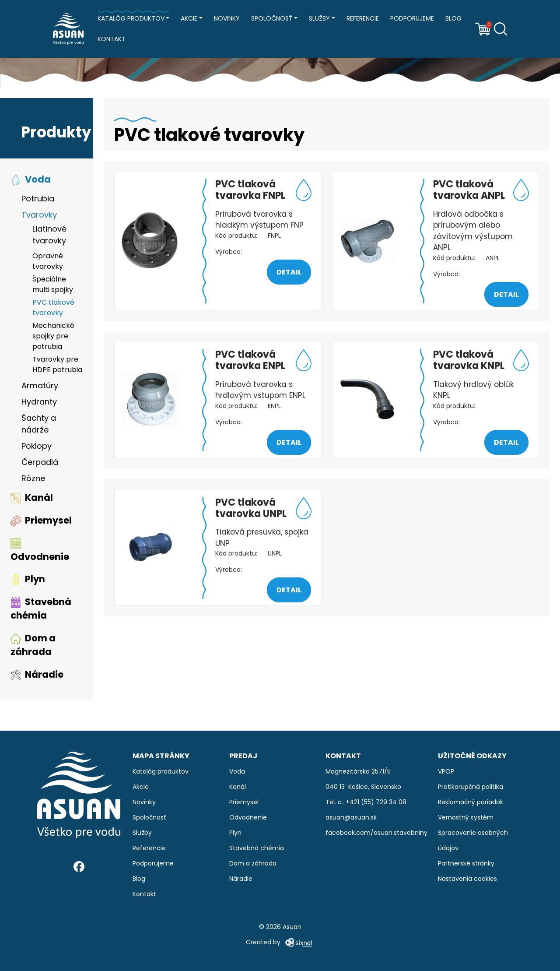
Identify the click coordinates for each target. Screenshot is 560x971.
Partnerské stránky (466, 863)
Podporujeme (412, 18)
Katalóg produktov (131, 18)
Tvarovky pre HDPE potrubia (57, 367)
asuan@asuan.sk (351, 817)
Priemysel (41, 522)
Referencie (363, 18)
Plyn (28, 581)
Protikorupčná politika (471, 787)
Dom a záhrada (33, 647)
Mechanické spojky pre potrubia (53, 338)
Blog (453, 18)
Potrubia (38, 201)
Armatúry (40, 388)
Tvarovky (39, 217)
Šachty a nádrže (39, 426)
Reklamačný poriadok (471, 802)
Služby (319, 18)
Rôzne (33, 480)
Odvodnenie (40, 552)
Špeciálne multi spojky (53, 287)
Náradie (37, 676)
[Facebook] (79, 867)
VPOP (446, 771)
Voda (31, 181)
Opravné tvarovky (48, 263)
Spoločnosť (272, 18)
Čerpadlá (40, 464)
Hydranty (39, 404)
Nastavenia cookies (467, 879)
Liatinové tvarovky (49, 237)
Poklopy (37, 448)
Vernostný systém (466, 817)
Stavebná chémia (41, 610)
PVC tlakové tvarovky (53, 310)
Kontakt (112, 39)
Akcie (189, 18)
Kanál (32, 500)
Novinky (227, 18)
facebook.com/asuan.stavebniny (376, 833)
